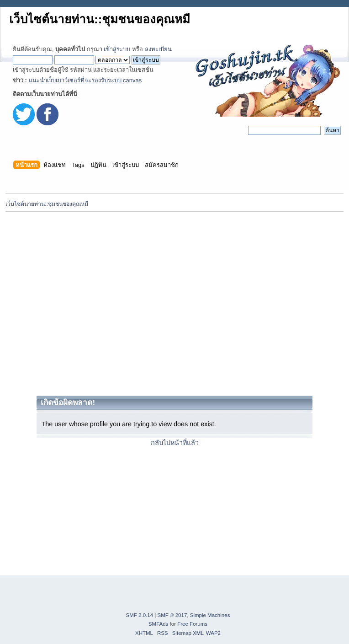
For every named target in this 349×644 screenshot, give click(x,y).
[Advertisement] (86, 303)
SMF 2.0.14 (140, 615)
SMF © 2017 (172, 615)
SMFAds (159, 624)
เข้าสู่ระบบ (117, 49)
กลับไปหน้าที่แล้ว (175, 443)
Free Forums (192, 624)
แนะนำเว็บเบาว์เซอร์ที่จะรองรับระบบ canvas (85, 80)
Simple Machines (210, 615)
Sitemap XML (188, 633)
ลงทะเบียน (158, 49)
